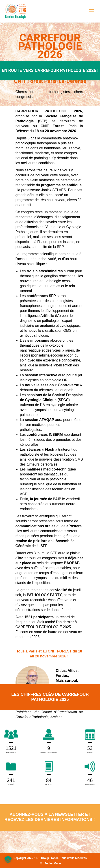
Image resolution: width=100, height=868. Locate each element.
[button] (8, 860)
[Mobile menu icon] (91, 11)
